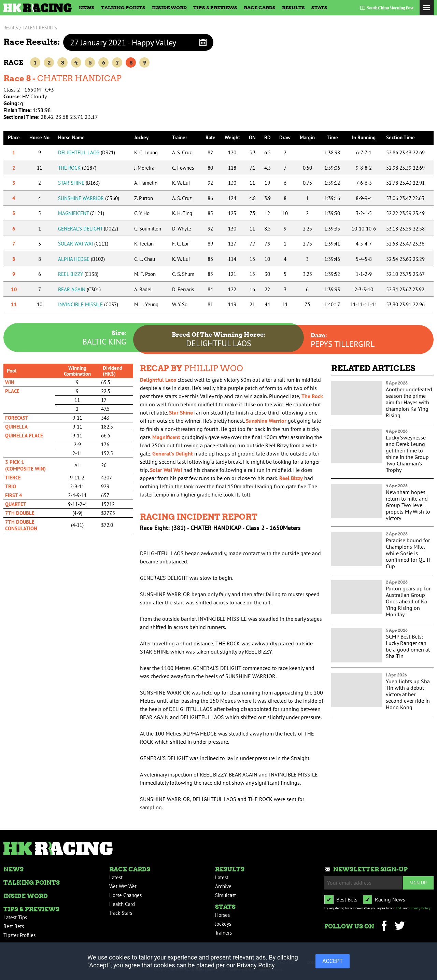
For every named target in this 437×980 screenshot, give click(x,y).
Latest (116, 877)
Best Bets (14, 926)
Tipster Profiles (19, 935)
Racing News (390, 899)
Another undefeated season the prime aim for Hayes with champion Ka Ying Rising (409, 402)
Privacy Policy (420, 908)
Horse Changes (125, 895)
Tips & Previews (215, 8)
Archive (223, 886)
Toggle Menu (427, 8)
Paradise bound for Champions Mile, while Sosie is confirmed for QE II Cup (408, 553)
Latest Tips (15, 917)
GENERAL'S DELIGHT (88, 229)
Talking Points (123, 8)
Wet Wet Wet (123, 886)
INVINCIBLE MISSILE (88, 304)
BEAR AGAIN (79, 289)
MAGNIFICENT (81, 213)
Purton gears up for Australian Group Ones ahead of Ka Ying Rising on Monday (408, 601)
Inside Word (169, 8)
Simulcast (225, 895)
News (87, 8)
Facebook (384, 927)
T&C (399, 908)
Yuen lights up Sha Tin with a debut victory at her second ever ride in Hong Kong (408, 694)
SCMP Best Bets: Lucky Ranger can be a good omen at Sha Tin (408, 646)
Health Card (122, 904)
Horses (222, 915)
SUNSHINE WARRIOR (89, 198)
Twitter (400, 927)
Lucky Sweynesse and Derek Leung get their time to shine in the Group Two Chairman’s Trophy (407, 454)
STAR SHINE (79, 183)
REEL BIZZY (78, 274)
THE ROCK (77, 168)
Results (293, 8)
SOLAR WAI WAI (83, 244)
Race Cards (260, 8)
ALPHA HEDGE (81, 259)
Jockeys (223, 924)
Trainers (223, 933)
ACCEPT (333, 961)
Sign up (418, 883)
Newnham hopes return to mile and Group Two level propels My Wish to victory (408, 505)
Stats (319, 8)
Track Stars (121, 913)
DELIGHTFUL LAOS (87, 152)
